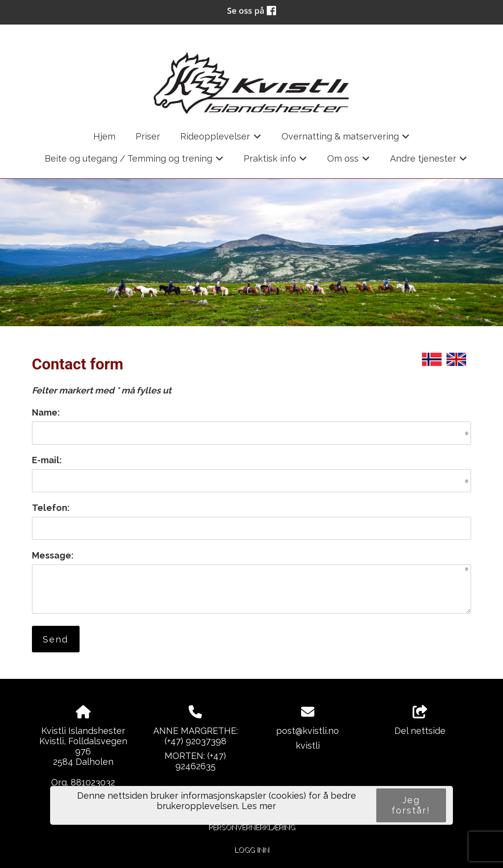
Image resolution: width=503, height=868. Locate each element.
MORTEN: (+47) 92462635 (195, 761)
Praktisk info (276, 162)
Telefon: (51, 508)
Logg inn (252, 850)
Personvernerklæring (252, 827)
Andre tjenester (429, 162)
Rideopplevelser (221, 140)
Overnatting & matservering (346, 140)
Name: (46, 412)
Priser (148, 136)
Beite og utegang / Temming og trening (134, 162)
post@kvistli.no (307, 731)
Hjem (104, 136)
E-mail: (47, 460)
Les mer (259, 806)
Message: (53, 555)
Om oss (349, 162)
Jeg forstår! (411, 805)
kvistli (308, 745)
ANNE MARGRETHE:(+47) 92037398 (196, 736)
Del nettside (420, 721)
